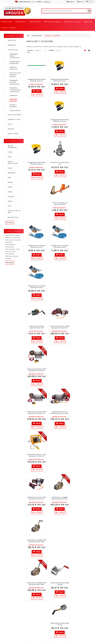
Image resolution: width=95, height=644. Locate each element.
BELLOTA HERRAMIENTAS (12, 146)
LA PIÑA (10, 152)
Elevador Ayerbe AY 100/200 (36, 497)
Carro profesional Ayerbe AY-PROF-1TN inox (59, 413)
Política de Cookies (33, 608)
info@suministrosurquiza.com (58, 607)
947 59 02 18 (55, 597)
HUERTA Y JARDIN (13, 134)
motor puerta (10, 247)
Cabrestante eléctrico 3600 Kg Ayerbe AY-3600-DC (36, 245)
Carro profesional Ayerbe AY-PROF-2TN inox (81, 413)
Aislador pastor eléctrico (13, 235)
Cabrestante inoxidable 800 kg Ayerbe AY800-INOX (36, 329)
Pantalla (52, 50)
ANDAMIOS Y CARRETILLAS (14, 68)
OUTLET (10, 124)
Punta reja (9, 251)
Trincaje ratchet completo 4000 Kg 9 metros (81, 164)
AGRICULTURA (12, 40)
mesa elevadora (10, 245)
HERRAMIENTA (12, 45)
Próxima (65, 564)
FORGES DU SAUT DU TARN (14, 212)
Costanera (18, 240)
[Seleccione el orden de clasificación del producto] (40, 50)
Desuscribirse (52, 580)
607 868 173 (53, 601)
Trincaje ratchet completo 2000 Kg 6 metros (59, 164)
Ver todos (10, 222)
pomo (18, 249)
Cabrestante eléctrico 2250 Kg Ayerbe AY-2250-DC (81, 203)
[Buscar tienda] (66, 11)
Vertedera (8, 258)
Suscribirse (44, 580)
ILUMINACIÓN (13, 95)
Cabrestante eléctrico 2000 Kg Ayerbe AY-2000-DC (59, 203)
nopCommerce (16, 637)
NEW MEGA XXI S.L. (13, 217)
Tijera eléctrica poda (12, 256)
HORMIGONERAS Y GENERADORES (15, 63)
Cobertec (88, 637)
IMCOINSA (11, 197)
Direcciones (8, 597)
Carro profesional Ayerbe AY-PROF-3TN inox (36, 455)
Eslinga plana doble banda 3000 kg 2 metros (59, 80)
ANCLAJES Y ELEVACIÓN (13, 100)
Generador (9, 242)
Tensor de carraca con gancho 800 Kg (81, 122)
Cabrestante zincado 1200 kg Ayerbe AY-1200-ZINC (81, 371)
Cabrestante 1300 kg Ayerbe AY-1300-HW (36, 203)
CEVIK (9, 206)
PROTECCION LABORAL (15, 115)
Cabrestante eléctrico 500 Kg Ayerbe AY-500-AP (81, 245)
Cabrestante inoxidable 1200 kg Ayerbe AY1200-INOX (59, 287)
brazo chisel (16, 238)
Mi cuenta (8, 590)
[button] (7, 22)
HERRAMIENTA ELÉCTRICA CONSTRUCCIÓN (15, 82)
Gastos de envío (32, 601)
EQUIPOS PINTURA (15, 111)
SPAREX (10, 201)
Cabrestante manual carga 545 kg (36, 371)
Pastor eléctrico (10, 249)
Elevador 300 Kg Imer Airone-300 (81, 455)
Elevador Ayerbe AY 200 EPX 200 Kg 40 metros (59, 497)
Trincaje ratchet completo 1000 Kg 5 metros (36, 164)
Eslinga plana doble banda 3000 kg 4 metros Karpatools (81, 80)
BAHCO (10, 157)
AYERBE (10, 192)
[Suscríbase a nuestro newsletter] (46, 577)
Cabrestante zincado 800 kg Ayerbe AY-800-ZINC (36, 413)
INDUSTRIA (11, 129)
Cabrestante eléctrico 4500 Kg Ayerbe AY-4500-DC (59, 245)
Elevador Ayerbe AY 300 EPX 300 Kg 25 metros (59, 542)
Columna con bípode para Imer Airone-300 (59, 455)
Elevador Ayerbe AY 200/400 (81, 497)
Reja (14, 251)
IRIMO (9, 178)
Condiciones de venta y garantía (34, 591)
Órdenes (7, 594)
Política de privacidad (34, 605)
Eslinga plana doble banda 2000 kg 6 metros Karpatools (36, 80)
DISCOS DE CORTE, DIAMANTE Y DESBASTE (15, 75)
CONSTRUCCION (13, 50)
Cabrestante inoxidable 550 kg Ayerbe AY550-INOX (81, 287)
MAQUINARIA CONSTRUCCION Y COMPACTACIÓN (15, 90)
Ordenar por (30, 51)
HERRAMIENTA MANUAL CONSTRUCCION (15, 56)
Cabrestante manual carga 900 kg (59, 371)
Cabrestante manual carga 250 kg (59, 329)
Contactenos (31, 616)
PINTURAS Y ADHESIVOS (13, 106)
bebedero (9, 238)
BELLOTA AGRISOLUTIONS (13, 163)
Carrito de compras (11, 601)
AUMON (10, 187)
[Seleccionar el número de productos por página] (58, 50)
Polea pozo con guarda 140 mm (59, 122)
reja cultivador (10, 254)
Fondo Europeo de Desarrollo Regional (36, 596)
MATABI (10, 168)
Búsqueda (30, 612)
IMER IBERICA (12, 173)
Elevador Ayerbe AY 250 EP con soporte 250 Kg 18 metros (36, 542)
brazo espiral (9, 240)
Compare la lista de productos (33, 620)
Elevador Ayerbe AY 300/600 (81, 542)
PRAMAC (10, 182)
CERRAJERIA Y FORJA (14, 119)
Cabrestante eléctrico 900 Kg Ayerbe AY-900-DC (36, 287)
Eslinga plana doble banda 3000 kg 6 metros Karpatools (36, 122)
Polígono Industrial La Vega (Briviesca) (57, 593)
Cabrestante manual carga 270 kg (81, 329)
